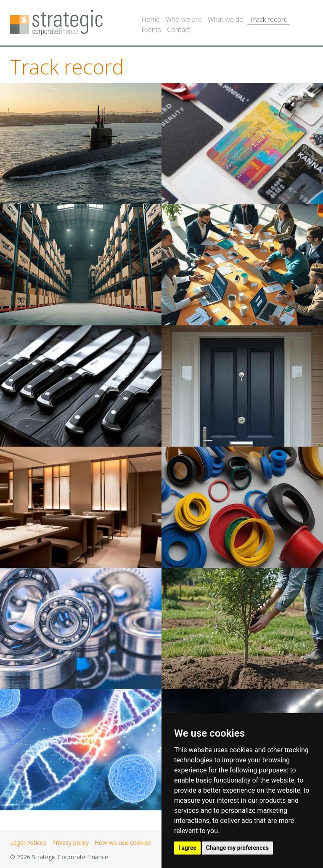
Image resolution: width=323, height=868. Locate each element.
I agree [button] (187, 848)
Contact (179, 29)
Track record (269, 19)
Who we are (184, 19)
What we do (226, 19)
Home (151, 19)
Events (151, 29)
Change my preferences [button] (237, 848)
